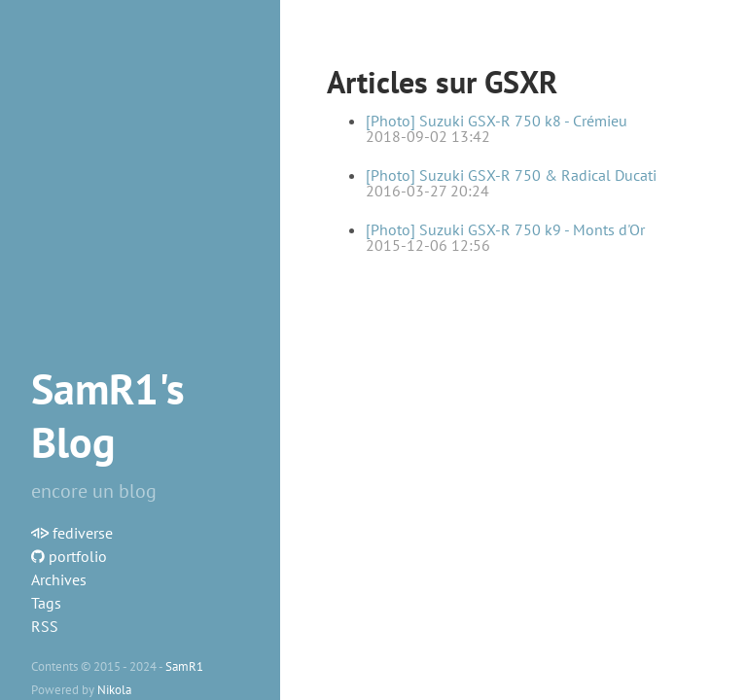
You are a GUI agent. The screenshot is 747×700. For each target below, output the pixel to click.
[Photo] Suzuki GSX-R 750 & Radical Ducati (511, 175)
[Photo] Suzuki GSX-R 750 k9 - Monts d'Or (505, 229)
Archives (59, 579)
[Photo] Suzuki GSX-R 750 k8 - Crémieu (497, 121)
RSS (45, 626)
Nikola (114, 689)
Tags (46, 603)
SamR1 (184, 666)
